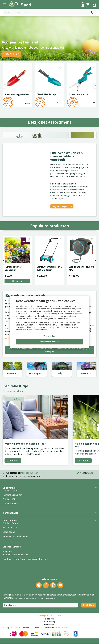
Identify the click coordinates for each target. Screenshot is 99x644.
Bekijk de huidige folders (62, 245)
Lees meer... (13, 499)
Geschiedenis (9, 570)
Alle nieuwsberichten (13, 429)
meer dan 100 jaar (29, 511)
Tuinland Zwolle (10, 542)
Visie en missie (10, 566)
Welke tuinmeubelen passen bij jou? (25, 482)
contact (32, 597)
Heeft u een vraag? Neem (15, 597)
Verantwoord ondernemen (15, 575)
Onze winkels (11, 54)
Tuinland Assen (10, 529)
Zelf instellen (49, 336)
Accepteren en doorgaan (49, 342)
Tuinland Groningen (12, 533)
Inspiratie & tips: (16, 424)
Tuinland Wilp (9, 538)
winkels (91, 511)
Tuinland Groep (10, 561)
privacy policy (49, 636)
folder (80, 203)
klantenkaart (57, 225)
